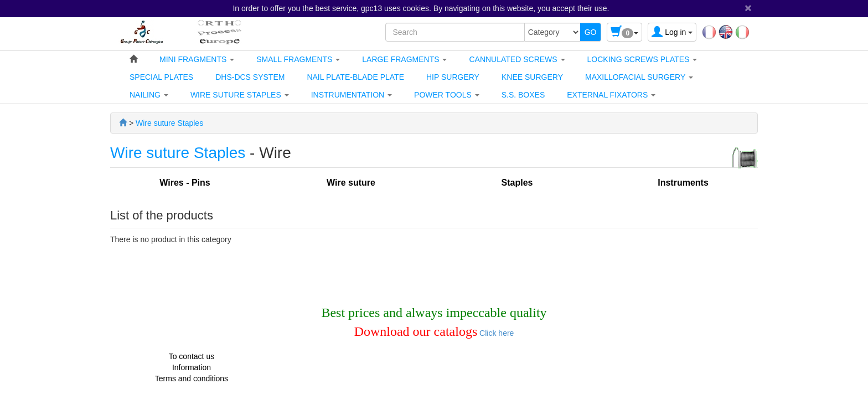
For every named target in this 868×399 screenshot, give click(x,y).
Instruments (683, 183)
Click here (495, 333)
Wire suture (351, 183)
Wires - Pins (185, 183)
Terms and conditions (192, 378)
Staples (517, 183)
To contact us (192, 356)
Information (192, 367)
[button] (197, 59)
